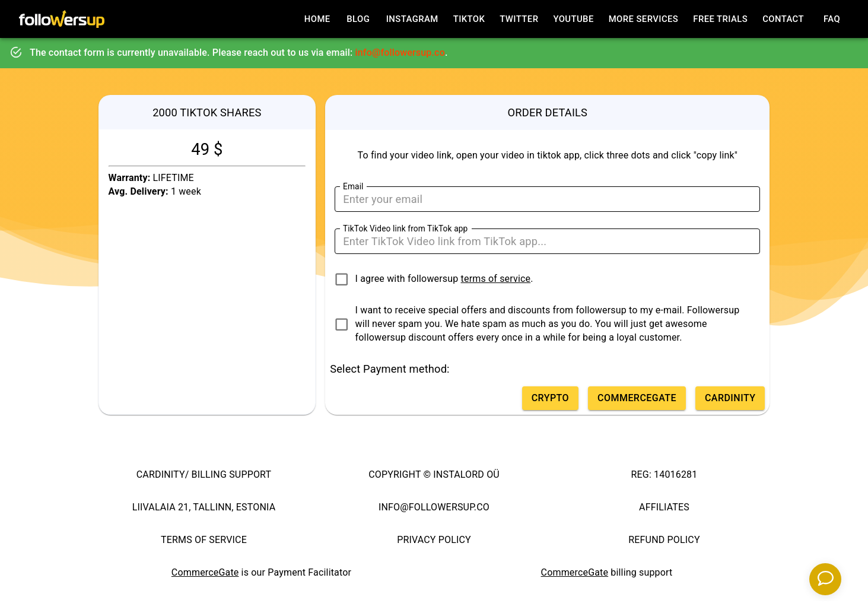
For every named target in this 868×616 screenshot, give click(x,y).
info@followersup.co (400, 53)
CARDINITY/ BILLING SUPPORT (204, 474)
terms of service (496, 279)
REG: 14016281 (664, 474)
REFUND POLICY (664, 540)
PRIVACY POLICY (434, 540)
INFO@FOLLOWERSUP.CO (434, 507)
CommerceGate (205, 572)
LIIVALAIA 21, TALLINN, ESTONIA (204, 507)
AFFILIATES (664, 507)
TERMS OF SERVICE (204, 540)
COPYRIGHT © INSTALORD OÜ (434, 474)
